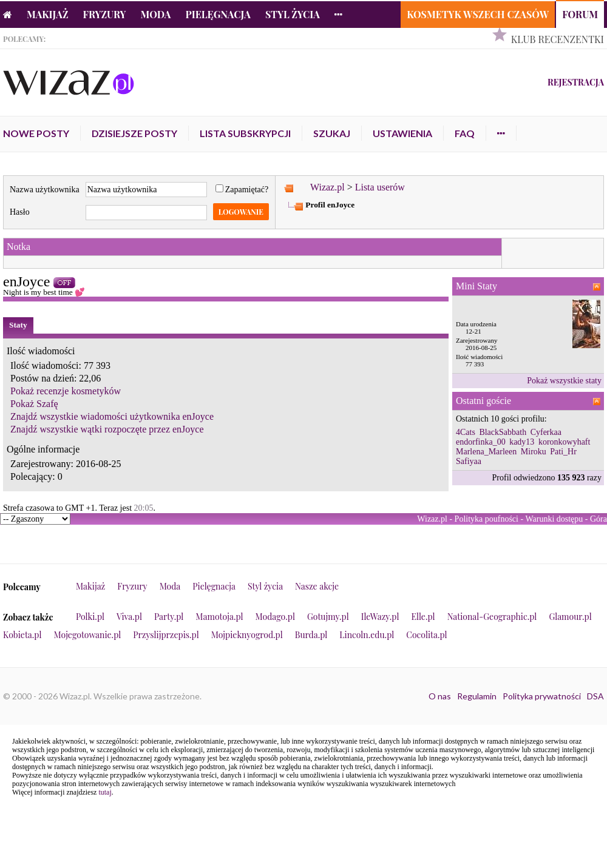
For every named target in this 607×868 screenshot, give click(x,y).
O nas (440, 696)
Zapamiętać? (242, 190)
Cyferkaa (546, 432)
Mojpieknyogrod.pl (247, 635)
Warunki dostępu (554, 519)
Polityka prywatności (542, 696)
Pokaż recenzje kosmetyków (66, 391)
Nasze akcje (317, 586)
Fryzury (105, 14)
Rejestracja (576, 82)
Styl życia (293, 14)
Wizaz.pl (327, 187)
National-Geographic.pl (492, 617)
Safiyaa (469, 461)
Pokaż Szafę (34, 404)
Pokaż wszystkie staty (564, 381)
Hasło (20, 212)
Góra (599, 519)
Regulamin (477, 696)
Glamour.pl (570, 617)
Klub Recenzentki (558, 39)
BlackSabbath (503, 432)
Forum (580, 14)
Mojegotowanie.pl (88, 635)
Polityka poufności (487, 519)
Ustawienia (402, 133)
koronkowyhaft (565, 442)
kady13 (522, 442)
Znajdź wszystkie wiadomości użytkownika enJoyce (112, 416)
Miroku (534, 452)
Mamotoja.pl (219, 617)
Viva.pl (129, 617)
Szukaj (332, 133)
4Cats (466, 432)
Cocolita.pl (426, 635)
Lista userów (380, 187)
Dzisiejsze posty (134, 133)
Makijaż (48, 14)
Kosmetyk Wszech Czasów (478, 14)
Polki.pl (90, 617)
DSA (595, 696)
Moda (156, 14)
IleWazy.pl (380, 617)
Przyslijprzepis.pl (166, 635)
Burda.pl (311, 635)
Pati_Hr (563, 452)
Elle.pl (423, 617)
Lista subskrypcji (245, 133)
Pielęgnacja (218, 14)
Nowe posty (36, 133)
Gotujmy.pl (328, 617)
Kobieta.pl (22, 635)
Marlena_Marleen (486, 452)
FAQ (465, 133)
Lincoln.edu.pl (367, 635)
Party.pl (169, 617)
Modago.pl (275, 617)
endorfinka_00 (481, 442)
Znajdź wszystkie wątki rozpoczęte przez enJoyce (107, 429)
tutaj (105, 792)
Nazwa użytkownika (45, 190)
